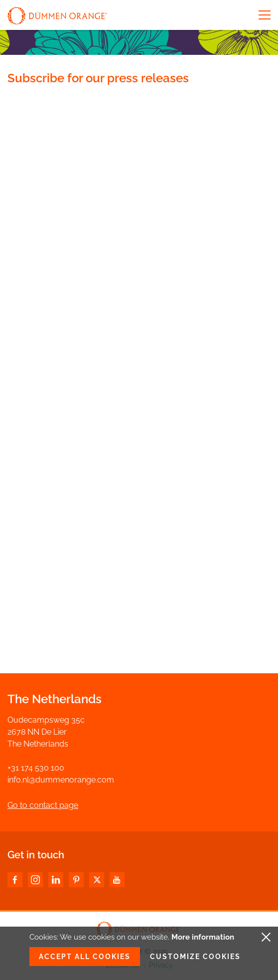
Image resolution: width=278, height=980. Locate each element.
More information (203, 937)
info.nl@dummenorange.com (61, 780)
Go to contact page (43, 805)
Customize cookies (195, 957)
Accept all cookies (85, 957)
